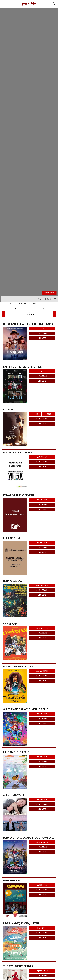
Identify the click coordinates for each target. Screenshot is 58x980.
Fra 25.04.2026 (42, 714)
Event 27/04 (42, 928)
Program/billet (9, 304)
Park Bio (22, 2)
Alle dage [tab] (29, 314)
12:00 (42, 329)
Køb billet (40, 293)
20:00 (49, 414)
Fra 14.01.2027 (42, 457)
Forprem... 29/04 (42, 971)
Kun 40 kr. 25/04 (42, 585)
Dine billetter (49, 304)
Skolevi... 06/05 (42, 628)
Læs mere (42, 338)
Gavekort (37, 304)
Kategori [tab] (42, 308)
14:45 (42, 371)
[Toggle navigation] (4, 4)
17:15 (36, 414)
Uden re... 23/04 (42, 671)
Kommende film (24, 304)
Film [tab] (15, 308)
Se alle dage (42, 333)
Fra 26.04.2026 (42, 757)
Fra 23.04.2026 (42, 500)
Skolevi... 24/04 (42, 842)
